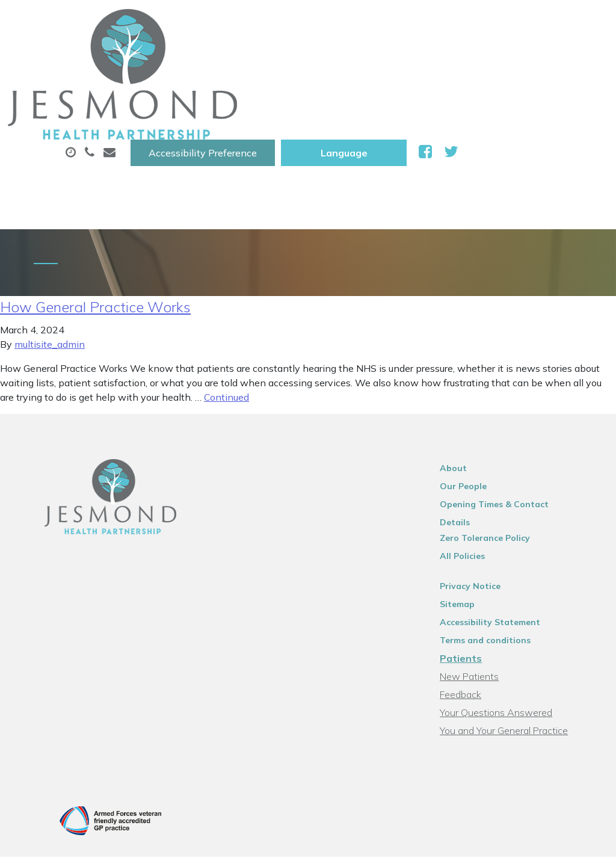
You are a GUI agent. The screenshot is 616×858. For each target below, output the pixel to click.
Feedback (471, 599)
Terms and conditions (496, 545)
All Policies (473, 460)
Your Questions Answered (507, 617)
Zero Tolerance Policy (496, 442)
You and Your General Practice (515, 635)
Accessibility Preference (353, 22)
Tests (181, 102)
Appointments (289, 60)
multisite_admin (50, 264)
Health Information (381, 102)
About (190, 60)
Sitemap (468, 508)
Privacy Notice (481, 490)
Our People (474, 406)
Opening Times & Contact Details (521, 424)
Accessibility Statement (501, 526)
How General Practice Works (95, 227)
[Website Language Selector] (494, 22)
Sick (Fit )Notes (499, 60)
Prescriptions (397, 60)
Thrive (581, 782)
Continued (226, 317)
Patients (472, 563)
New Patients (261, 102)
